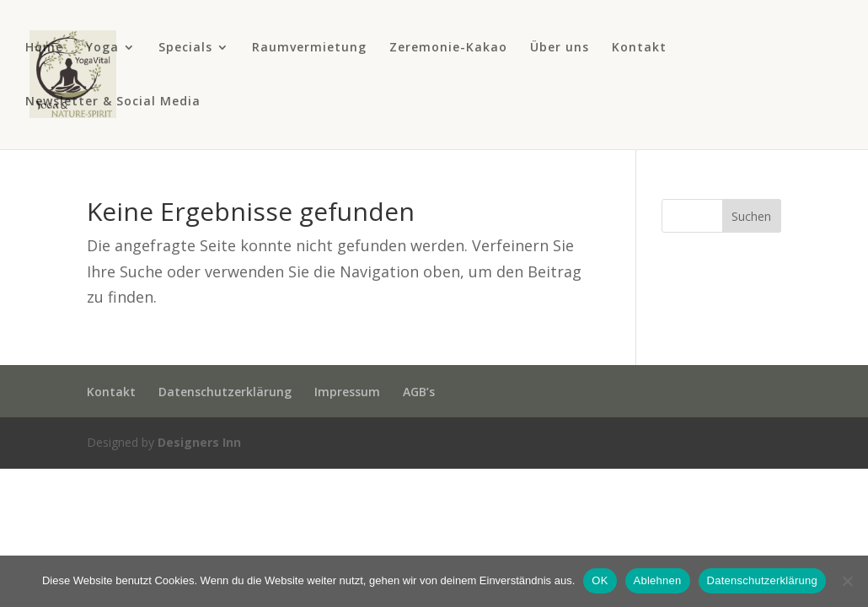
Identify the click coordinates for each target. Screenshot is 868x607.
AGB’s (419, 392)
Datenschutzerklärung (225, 392)
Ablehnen (658, 580)
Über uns (560, 48)
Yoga (102, 48)
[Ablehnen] (847, 581)
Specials (185, 48)
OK (600, 580)
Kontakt (639, 48)
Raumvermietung (309, 48)
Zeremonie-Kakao (448, 48)
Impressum (347, 392)
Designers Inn (199, 442)
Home (44, 48)
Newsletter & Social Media (113, 102)
